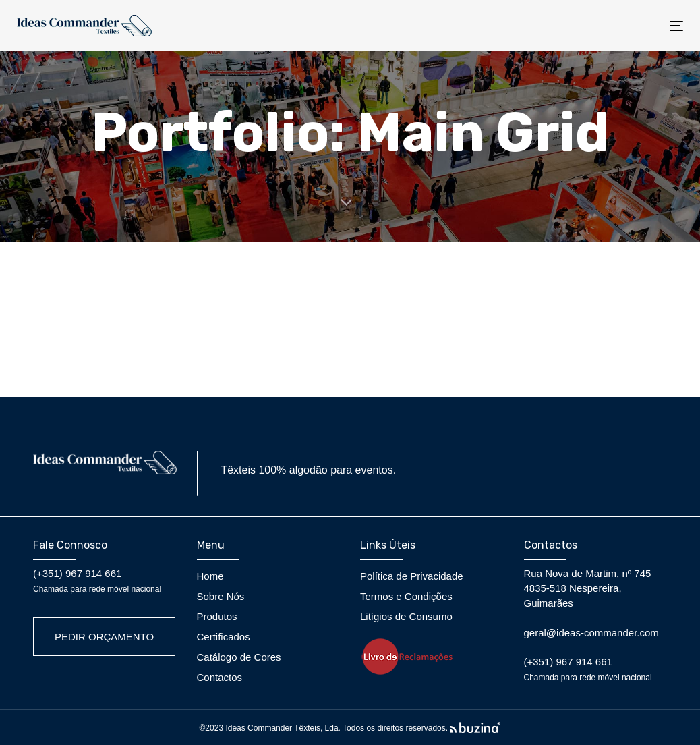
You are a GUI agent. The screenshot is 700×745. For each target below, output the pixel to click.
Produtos (217, 616)
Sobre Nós (221, 596)
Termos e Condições (406, 596)
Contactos (220, 677)
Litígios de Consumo (406, 616)
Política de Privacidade (412, 576)
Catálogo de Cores (239, 657)
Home (210, 576)
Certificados (224, 637)
